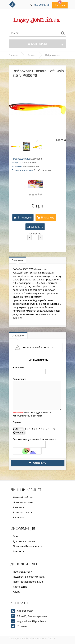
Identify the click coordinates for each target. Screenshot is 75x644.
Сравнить (37, 227)
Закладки (19, 507)
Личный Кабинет (23, 497)
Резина (31, 55)
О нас (16, 536)
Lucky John (36, 159)
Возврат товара (22, 512)
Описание (17, 260)
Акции (17, 592)
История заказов (23, 502)
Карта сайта (20, 587)
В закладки (25, 217)
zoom (61, 140)
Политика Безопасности (28, 546)
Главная (13, 55)
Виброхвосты (52, 55)
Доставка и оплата (24, 541)
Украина (22, 626)
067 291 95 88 (42, 5)
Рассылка (19, 517)
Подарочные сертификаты (29, 577)
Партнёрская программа (28, 582)
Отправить (37, 463)
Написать (45, 170)
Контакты (19, 551)
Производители (23, 572)
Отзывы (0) (18, 336)
